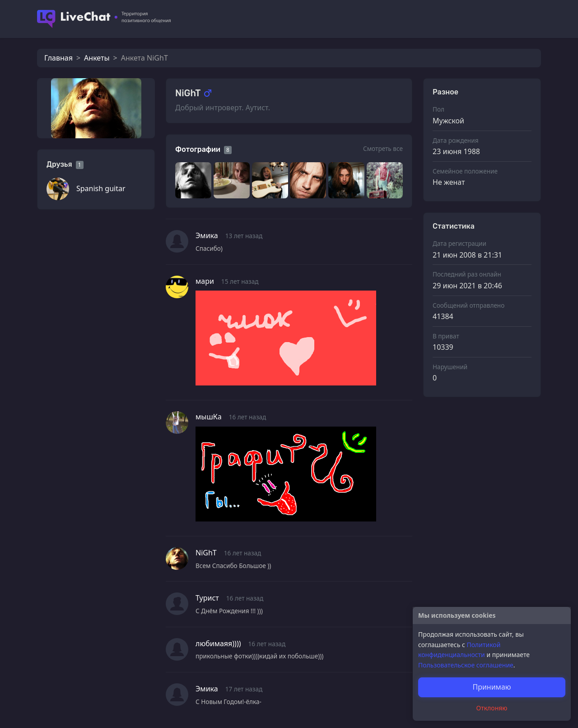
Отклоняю (492, 708)
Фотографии (198, 149)
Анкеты (97, 58)
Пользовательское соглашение (466, 665)
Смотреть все (383, 148)
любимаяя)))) (218, 643)
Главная (58, 58)
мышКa (209, 417)
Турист (207, 598)
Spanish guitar (101, 188)
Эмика (207, 235)
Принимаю (492, 687)
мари (205, 281)
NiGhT (206, 553)
